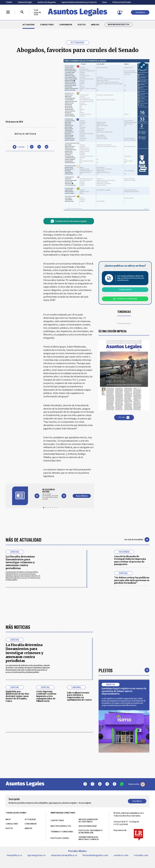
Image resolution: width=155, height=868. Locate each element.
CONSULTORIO (47, 25)
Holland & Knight (25, 2)
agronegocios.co (36, 855)
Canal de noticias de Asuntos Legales (69, 221)
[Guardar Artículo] (19, 147)
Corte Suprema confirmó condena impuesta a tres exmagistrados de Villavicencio (46, 696)
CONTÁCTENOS (57, 820)
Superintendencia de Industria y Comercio (79, 2)
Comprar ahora (125, 289)
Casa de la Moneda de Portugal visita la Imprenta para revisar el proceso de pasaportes (130, 560)
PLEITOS (82, 25)
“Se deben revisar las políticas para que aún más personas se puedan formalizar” (132, 580)
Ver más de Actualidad (137, 540)
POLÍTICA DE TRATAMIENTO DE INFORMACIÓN (91, 832)
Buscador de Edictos (119, 25)
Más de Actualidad (23, 540)
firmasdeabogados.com (95, 855)
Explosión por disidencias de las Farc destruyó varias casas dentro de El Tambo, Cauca (17, 696)
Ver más (124, 418)
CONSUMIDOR (66, 25)
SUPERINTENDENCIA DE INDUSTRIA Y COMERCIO (89, 838)
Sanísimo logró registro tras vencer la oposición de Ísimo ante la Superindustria (124, 691)
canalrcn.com (121, 855)
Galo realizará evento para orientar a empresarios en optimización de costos (79, 696)
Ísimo (105, 2)
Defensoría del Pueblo (122, 2)
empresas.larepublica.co (64, 855)
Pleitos (106, 670)
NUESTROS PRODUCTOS (61, 826)
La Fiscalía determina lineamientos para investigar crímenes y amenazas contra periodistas (20, 562)
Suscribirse (140, 12)
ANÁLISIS (95, 25)
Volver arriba (136, 784)
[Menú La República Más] (8, 12)
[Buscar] (22, 12)
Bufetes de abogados (47, 2)
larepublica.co (14, 855)
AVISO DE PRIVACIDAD (88, 826)
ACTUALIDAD (29, 25)
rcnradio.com (141, 855)
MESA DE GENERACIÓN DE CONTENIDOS (88, 821)
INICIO (8, 819)
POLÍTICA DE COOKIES (60, 838)
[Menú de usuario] (120, 12)
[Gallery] (50, 494)
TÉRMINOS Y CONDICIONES (62, 832)
